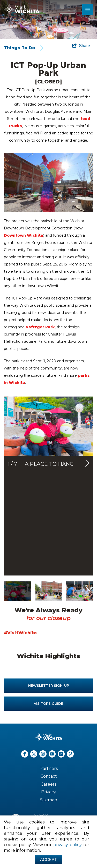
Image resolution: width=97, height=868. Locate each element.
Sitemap (49, 800)
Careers (48, 784)
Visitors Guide (48, 703)
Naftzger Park (40, 327)
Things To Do (20, 48)
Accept (48, 860)
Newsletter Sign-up (49, 685)
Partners (49, 768)
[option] (48, 19)
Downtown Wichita (24, 235)
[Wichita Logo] (22, 9)
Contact (49, 776)
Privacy (49, 792)
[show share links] (81, 46)
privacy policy (68, 845)
